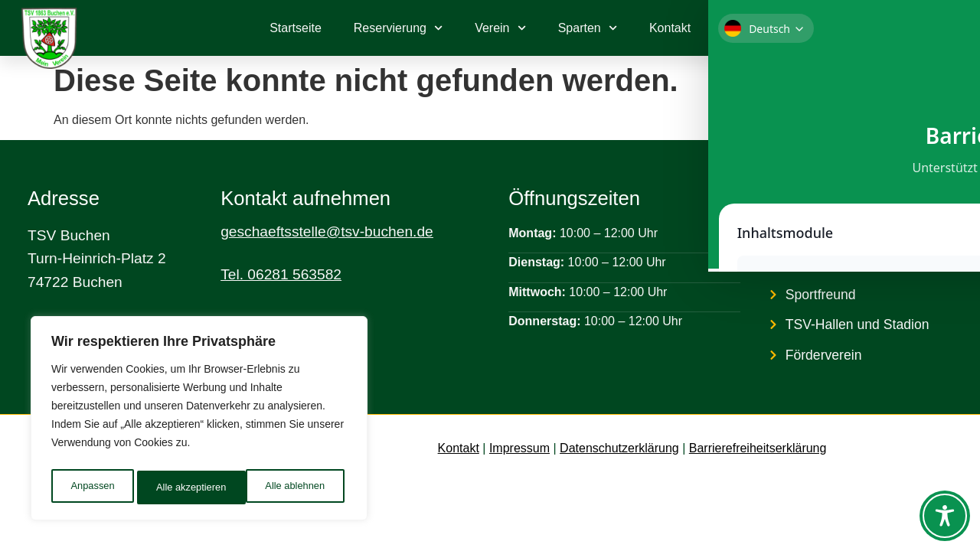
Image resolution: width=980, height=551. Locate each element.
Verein (500, 28)
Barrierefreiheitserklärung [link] (758, 448)
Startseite (296, 28)
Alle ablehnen (185, 487)
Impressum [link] (519, 448)
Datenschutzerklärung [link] (619, 448)
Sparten (588, 28)
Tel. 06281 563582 (281, 274)
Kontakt (670, 28)
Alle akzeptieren (293, 487)
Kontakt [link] (459, 448)
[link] (896, 28)
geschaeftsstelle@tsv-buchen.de (327, 231)
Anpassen (91, 487)
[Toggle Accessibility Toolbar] (945, 516)
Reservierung (398, 28)
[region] (199, 422)
